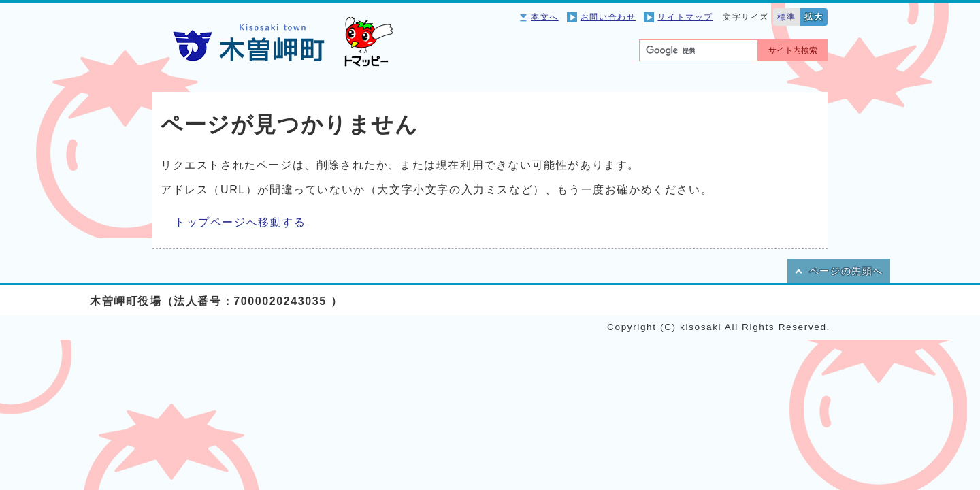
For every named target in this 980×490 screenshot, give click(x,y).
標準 (786, 17)
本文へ (545, 17)
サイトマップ (685, 17)
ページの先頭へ (846, 271)
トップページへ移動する (240, 222)
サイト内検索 (793, 50)
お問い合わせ (608, 17)
